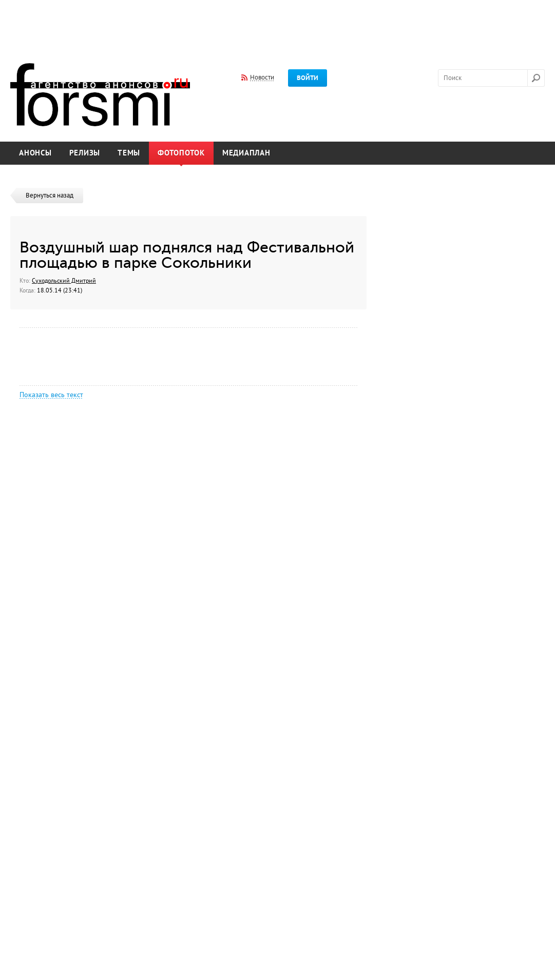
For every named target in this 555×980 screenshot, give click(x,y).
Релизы (85, 153)
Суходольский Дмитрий (64, 281)
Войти (308, 78)
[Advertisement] (278, 25)
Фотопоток (181, 153)
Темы (129, 153)
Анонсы (35, 153)
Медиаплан (246, 153)
